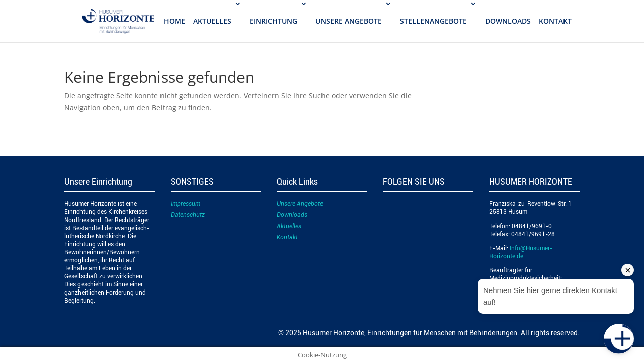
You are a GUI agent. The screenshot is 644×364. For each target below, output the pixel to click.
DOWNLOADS (508, 21)
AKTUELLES (212, 21)
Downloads (292, 215)
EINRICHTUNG (273, 21)
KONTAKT (555, 21)
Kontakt (287, 237)
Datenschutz (188, 215)
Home (174, 21)
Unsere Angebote (300, 204)
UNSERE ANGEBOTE (349, 21)
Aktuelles (289, 226)
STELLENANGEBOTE (433, 21)
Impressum (185, 204)
